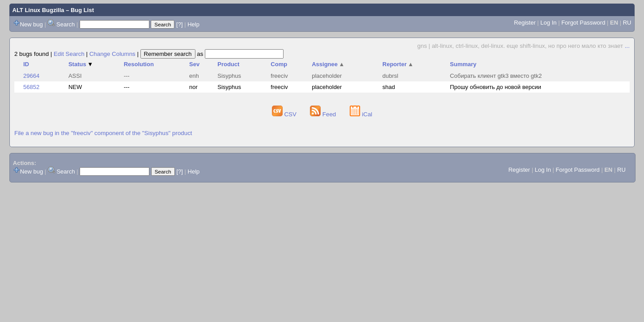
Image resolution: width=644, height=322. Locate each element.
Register (525, 23)
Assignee (328, 64)
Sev (194, 64)
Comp (279, 64)
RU (627, 23)
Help (193, 24)
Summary (463, 64)
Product (228, 64)
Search (66, 24)
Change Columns (112, 54)
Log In (548, 23)
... (627, 46)
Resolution (139, 64)
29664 (31, 76)
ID (26, 64)
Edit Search (69, 54)
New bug (32, 24)
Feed (324, 114)
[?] (179, 24)
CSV (285, 114)
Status (81, 64)
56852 (31, 87)
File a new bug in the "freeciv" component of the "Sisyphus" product (103, 133)
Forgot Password (583, 23)
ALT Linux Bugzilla (38, 10)
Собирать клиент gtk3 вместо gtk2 (496, 76)
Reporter (398, 64)
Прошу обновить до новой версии (496, 87)
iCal (361, 114)
